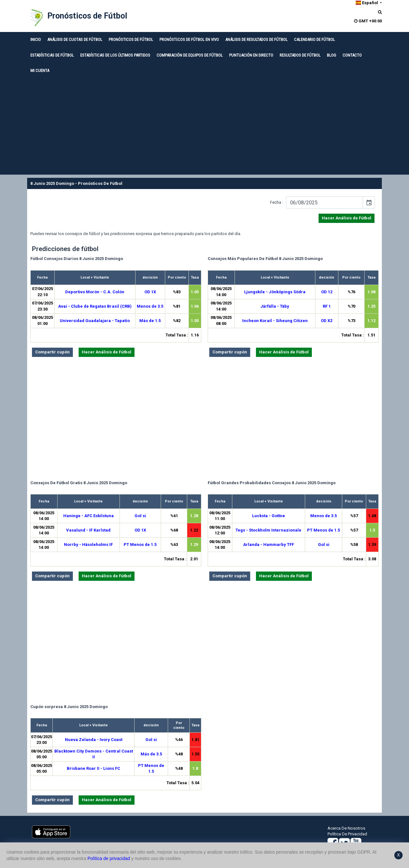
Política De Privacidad (347, 834)
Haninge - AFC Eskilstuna (89, 516)
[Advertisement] (204, 127)
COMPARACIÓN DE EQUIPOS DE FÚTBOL (190, 55)
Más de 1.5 (150, 321)
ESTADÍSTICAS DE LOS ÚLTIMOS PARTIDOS (115, 55)
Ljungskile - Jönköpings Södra (275, 292)
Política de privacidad (109, 858)
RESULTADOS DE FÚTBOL (300, 55)
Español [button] (367, 3)
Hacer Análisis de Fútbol (347, 218)
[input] (324, 202)
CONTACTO (352, 55)
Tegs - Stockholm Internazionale (268, 530)
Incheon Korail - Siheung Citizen (275, 321)
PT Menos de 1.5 (140, 544)
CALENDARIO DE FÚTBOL (314, 39)
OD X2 (327, 321)
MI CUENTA (40, 71)
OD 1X (150, 292)
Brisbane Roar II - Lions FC (93, 768)
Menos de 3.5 (150, 306)
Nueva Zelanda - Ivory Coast (94, 740)
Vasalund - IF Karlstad (88, 530)
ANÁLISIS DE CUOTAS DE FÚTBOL (75, 39)
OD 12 (327, 292)
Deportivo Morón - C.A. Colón (95, 292)
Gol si (140, 516)
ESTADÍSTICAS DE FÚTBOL (52, 55)
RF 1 (327, 306)
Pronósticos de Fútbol (87, 16)
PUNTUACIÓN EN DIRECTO (251, 55)
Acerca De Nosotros (346, 828)
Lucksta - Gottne (269, 516)
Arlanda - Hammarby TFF (269, 544)
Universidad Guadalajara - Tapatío (95, 321)
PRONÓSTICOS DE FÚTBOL (131, 39)
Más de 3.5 (151, 754)
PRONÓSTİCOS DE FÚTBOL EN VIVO (189, 39)
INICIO (36, 39)
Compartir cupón (52, 352)
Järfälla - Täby (275, 306)
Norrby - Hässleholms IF (88, 544)
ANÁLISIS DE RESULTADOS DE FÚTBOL (256, 39)
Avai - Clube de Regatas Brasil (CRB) (95, 306)
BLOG (332, 55)
